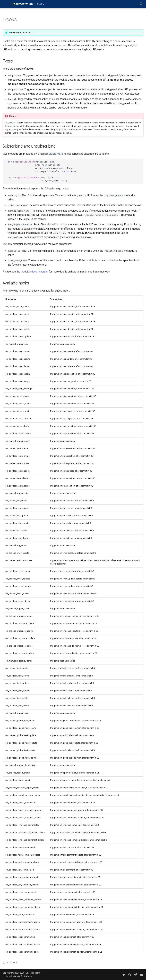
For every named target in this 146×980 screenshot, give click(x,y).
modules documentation (34, 272)
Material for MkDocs (22, 976)
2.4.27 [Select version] (41, 4)
